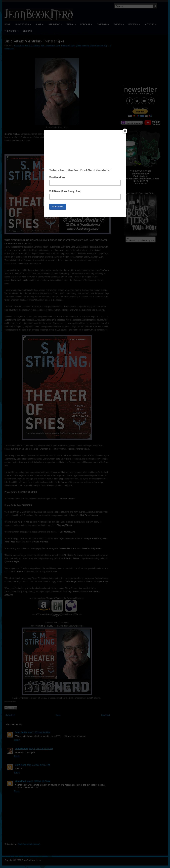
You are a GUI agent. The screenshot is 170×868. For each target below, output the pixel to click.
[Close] (125, 131)
